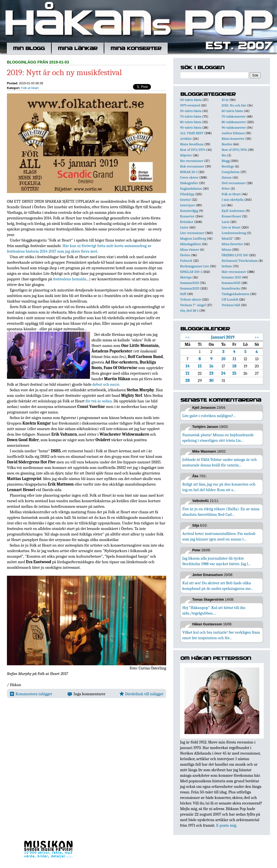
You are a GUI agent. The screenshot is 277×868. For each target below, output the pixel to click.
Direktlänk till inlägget (141, 694)
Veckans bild (231, 305)
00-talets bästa (191, 100)
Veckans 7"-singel (193, 305)
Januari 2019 (223, 337)
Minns (226, 249)
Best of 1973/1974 (193, 150)
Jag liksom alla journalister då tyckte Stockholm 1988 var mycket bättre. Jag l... (216, 561)
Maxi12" (228, 238)
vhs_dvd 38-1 (189, 310)
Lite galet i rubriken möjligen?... (209, 416)
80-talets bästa (191, 122)
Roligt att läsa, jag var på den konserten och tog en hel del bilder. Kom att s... (219, 487)
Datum (227, 177)
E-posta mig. (226, 825)
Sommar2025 (190, 288)
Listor (184, 227)
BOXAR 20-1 (189, 172)
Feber (226, 188)
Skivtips (186, 277)
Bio (224, 155)
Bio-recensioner (192, 161)
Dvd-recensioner (234, 183)
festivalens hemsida (70, 279)
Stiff (183, 294)
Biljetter (186, 155)
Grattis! (185, 200)
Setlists (227, 266)
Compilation (231, 172)
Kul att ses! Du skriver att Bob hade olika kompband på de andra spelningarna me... (218, 586)
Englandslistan (191, 188)
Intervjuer (188, 205)
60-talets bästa (232, 111)
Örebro (185, 255)
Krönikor (187, 222)
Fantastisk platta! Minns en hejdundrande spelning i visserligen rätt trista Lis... (218, 438)
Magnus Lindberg (193, 238)
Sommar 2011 (231, 277)
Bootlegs (228, 166)
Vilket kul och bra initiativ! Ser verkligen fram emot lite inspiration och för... (221, 635)
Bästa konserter (233, 139)
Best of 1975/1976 (234, 150)
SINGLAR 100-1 (191, 272)
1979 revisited (190, 105)
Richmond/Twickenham (240, 261)
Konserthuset (231, 216)
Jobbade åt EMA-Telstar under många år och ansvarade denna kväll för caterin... (220, 462)
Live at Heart (231, 227)
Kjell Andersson (233, 211)
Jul (224, 205)
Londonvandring (234, 233)
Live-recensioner (192, 233)
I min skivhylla (233, 200)
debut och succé (106, 384)
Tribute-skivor (191, 299)
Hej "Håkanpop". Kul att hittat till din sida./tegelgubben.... (214, 610)
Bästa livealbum (192, 144)
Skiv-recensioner (234, 272)
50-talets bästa (191, 111)
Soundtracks (231, 288)
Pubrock (186, 261)
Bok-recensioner (192, 166)
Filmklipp (187, 194)
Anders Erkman (233, 133)
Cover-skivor (189, 177)
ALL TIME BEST (192, 133)
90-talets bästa (191, 127)
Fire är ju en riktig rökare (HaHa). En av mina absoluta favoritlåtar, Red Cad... (221, 512)
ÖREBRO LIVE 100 (235, 255)
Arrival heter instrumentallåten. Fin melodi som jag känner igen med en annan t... (219, 536)
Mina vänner (190, 249)
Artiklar (186, 139)
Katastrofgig (189, 211)
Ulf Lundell (230, 299)
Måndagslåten (191, 244)
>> (257, 337)
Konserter (187, 216)
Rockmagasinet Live (195, 266)
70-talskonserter (234, 116)
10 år (225, 100)
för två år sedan (99, 401)
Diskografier (189, 183)
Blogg (226, 161)
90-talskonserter (234, 127)
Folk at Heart (30, 88)
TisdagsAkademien (235, 294)
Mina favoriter (232, 244)
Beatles (227, 144)
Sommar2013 (189, 283)
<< (188, 337)
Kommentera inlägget (31, 694)
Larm (225, 222)
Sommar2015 (231, 283)
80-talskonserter (234, 122)
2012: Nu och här (234, 105)
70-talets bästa (191, 116)
